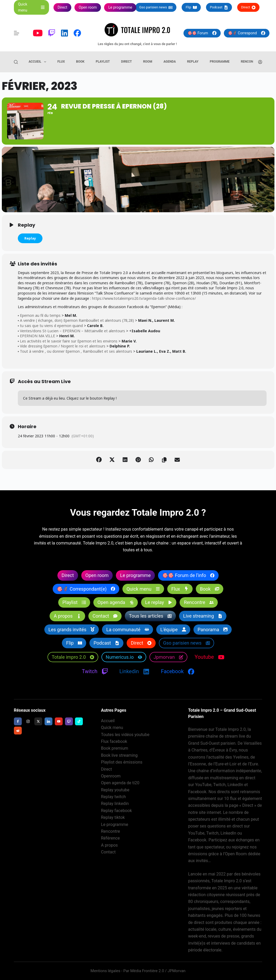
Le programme (115, 824)
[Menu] (17, 33)
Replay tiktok (113, 817)
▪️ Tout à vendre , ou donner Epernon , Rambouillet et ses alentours (75, 351)
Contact (108, 852)
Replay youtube (115, 790)
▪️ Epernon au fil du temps (39, 315)
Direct (248, 7)
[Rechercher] (16, 62)
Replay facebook (116, 811)
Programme (220, 62)
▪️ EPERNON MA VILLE (37, 336)
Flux (61, 62)
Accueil (38, 62)
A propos (109, 845)
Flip (191, 7)
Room (148, 62)
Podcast (219, 7)
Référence (110, 838)
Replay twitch (113, 797)
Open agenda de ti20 (120, 783)
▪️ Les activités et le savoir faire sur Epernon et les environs (68, 341)
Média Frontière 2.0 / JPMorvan (158, 971)
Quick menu (112, 728)
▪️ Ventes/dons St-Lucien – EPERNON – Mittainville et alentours (72, 331)
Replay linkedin (115, 804)
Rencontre (250, 62)
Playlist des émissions (122, 762)
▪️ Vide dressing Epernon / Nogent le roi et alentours (62, 346)
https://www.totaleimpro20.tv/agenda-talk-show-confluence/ (144, 298)
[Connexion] (260, 62)
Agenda (170, 62)
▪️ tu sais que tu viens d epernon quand (50, 326)
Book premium (115, 748)
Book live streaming (119, 755)
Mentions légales (105, 971)
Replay (193, 62)
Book (80, 62)
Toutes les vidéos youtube (125, 735)
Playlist (103, 62)
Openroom (111, 776)
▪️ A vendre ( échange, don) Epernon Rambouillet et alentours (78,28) (76, 321)
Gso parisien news (156, 7)
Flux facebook (114, 741)
